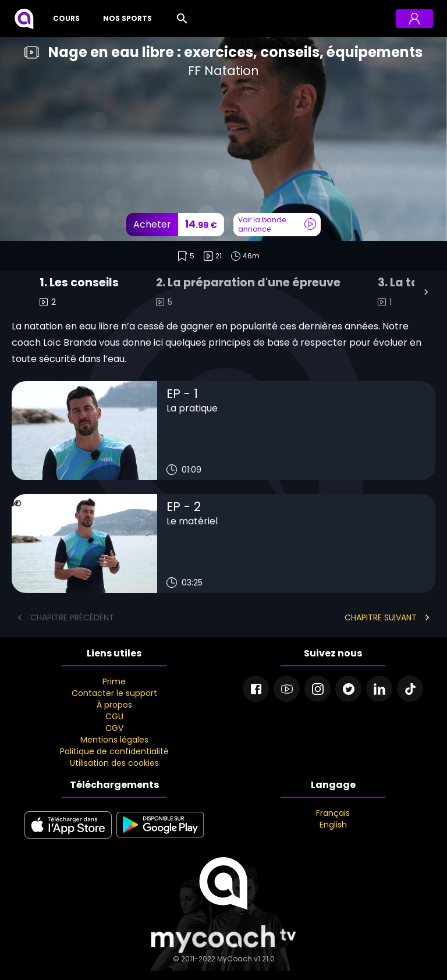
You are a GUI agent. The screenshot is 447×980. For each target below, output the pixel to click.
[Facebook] (256, 689)
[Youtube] (287, 689)
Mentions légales (114, 740)
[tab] (79, 292)
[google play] (160, 839)
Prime (114, 681)
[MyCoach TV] (24, 19)
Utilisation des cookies (114, 763)
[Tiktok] (410, 689)
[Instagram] (317, 689)
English (333, 825)
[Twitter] (348, 689)
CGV (114, 728)
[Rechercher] (182, 19)
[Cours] (64, 19)
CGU (114, 716)
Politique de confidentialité (114, 751)
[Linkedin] (379, 689)
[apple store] (68, 839)
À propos (114, 705)
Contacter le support (114, 693)
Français (333, 813)
